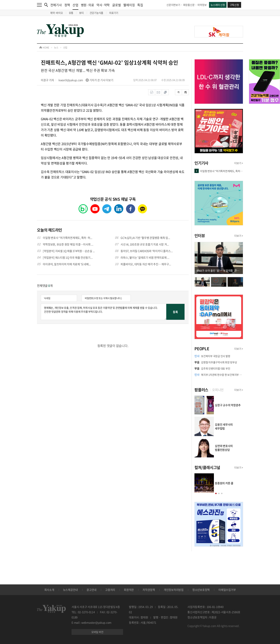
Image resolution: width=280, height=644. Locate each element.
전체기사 (56, 5)
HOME (44, 48)
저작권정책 (149, 590)
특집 (140, 5)
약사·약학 (103, 5)
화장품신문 (189, 5)
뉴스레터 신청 (218, 5)
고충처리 (110, 590)
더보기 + (239, 163)
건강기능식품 (97, 13)
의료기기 (114, 13)
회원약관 (129, 590)
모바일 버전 (97, 632)
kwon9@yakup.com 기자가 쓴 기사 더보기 (86, 80)
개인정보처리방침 (174, 590)
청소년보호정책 (201, 590)
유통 (71, 13)
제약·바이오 (57, 13)
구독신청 (234, 5)
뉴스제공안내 (70, 590)
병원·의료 (87, 5)
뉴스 (56, 48)
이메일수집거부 (227, 590)
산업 (75, 6)
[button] (216, 493)
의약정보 (202, 5)
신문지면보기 (173, 5)
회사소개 (49, 590)
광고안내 (91, 590)
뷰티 (81, 13)
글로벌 (116, 5)
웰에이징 (129, 5)
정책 (67, 5)
